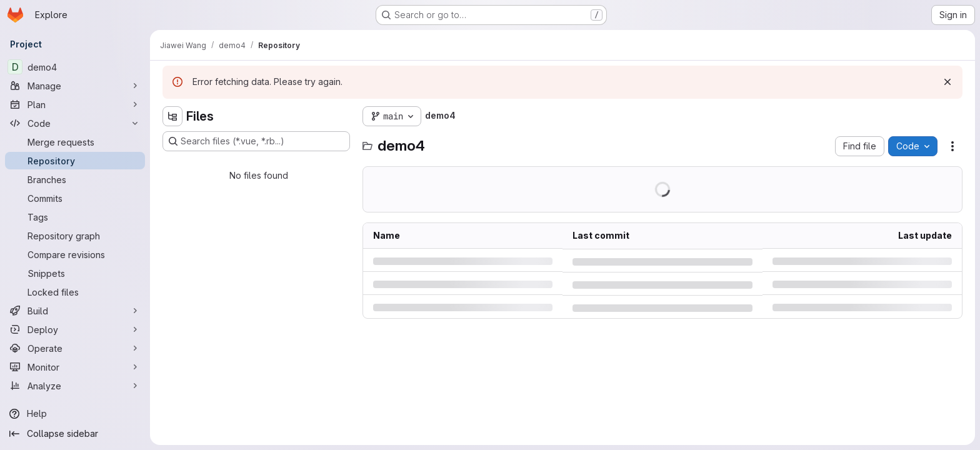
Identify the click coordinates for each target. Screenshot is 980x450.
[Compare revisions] (75, 254)
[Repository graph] (75, 236)
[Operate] (75, 348)
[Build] (75, 311)
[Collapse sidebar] (75, 434)
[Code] (75, 123)
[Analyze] (75, 386)
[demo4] (75, 67)
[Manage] (75, 86)
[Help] (75, 414)
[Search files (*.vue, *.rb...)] (256, 141)
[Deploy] (75, 329)
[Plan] (75, 104)
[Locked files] (75, 292)
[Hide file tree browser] (172, 116)
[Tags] (75, 217)
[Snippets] (75, 273)
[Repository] (75, 161)
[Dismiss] (947, 82)
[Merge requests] (75, 142)
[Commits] (75, 198)
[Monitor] (75, 367)
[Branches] (75, 179)
